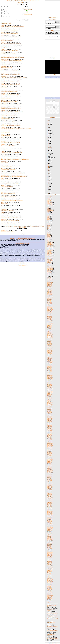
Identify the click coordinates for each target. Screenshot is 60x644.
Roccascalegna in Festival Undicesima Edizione (10, 30)
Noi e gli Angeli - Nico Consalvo (7, 187)
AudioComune (50, 203)
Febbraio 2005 (49, 313)
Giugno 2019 (49, 508)
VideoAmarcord (50, 242)
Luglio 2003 (49, 291)
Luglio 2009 (49, 373)
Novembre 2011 (50, 405)
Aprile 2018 (49, 492)
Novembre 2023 (50, 568)
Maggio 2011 (49, 398)
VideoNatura (49, 265)
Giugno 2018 (49, 494)
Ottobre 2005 (49, 322)
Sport (2, 223)
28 (31, 226)
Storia (2, 179)
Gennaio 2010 (49, 380)
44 (24, 227)
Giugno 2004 (49, 304)
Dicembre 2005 (50, 324)
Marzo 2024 (49, 573)
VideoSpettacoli (50, 269)
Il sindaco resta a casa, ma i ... (52, 613)
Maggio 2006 (49, 330)
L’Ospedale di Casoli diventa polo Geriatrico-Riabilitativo (11, 152)
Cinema (48, 212)
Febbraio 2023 (49, 558)
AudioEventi (49, 204)
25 (28, 226)
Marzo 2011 (49, 396)
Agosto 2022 (49, 551)
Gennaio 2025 (49, 584)
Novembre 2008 (50, 364)
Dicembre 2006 (50, 338)
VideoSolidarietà (50, 268)
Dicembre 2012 (50, 419)
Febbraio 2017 (49, 476)
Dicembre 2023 (50, 569)
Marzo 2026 (49, 600)
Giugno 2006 (49, 331)
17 (19, 226)
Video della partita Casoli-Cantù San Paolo (9, 54)
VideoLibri (49, 262)
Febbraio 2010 (49, 381)
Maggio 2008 (49, 357)
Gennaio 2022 (49, 543)
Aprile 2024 (49, 574)
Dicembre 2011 (50, 406)
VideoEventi (3, 63)
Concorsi (3, 196)
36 (40, 226)
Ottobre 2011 (49, 404)
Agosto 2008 (49, 360)
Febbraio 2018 (49, 490)
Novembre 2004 (50, 309)
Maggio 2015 (49, 452)
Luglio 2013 (49, 427)
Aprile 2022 (49, 546)
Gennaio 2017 (49, 475)
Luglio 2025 (49, 591)
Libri (2, 22)
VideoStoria (49, 272)
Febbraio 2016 (49, 463)
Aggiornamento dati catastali (6, 207)
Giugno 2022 (49, 549)
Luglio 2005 (49, 319)
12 (13, 226)
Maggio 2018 (49, 493)
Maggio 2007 (49, 343)
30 (33, 226)
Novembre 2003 (50, 296)
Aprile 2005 (49, 315)
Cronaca (48, 218)
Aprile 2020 (49, 519)
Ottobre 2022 (49, 553)
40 (20, 227)
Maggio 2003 (49, 289)
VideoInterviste (50, 260)
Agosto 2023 (49, 565)
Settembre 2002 (50, 280)
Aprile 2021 (49, 533)
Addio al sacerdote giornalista (6, 166)
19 (21, 226)
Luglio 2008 (49, 359)
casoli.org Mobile (52, 75)
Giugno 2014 (49, 440)
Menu (48, 229)
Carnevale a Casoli (4, 163)
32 (35, 226)
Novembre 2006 (50, 337)
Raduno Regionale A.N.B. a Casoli (7, 64)
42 (22, 227)
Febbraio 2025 (49, 585)
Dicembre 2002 (50, 283)
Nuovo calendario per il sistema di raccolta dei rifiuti (10, 142)
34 (38, 226)
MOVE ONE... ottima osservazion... (51, 623)
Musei (48, 231)
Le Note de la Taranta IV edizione (7, 40)
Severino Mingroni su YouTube (7, 67)
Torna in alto (22, 263)
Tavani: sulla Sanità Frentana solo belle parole (9, 50)
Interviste (49, 225)
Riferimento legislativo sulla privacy (23, 243)
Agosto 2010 (49, 388)
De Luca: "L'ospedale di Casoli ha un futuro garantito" (11, 125)
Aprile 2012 (49, 410)
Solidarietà (3, 145)
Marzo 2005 (49, 314)
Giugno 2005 (49, 317)
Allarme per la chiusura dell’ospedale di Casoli (9, 156)
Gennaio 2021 (49, 529)
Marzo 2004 (49, 300)
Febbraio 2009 (49, 367)
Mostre (48, 230)
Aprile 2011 (49, 397)
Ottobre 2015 (49, 458)
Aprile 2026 (49, 601)
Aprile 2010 (49, 383)
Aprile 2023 (49, 560)
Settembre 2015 (50, 457)
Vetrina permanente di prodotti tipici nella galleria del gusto (12, 112)
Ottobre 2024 (49, 580)
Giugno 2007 (49, 345)
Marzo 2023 (49, 559)
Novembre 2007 (50, 350)
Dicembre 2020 (50, 528)
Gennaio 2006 (49, 325)
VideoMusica (49, 264)
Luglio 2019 (49, 509)
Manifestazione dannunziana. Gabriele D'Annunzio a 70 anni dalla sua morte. (15, 159)
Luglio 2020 (49, 523)
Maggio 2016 (49, 466)
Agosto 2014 (49, 442)
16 (17, 226)
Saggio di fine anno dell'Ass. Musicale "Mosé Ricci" (10, 74)
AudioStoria (49, 206)
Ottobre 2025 (49, 594)
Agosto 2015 (49, 456)
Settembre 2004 (50, 307)
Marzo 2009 (49, 368)
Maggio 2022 (49, 548)
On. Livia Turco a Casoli (5, 132)
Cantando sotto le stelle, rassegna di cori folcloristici (10, 84)
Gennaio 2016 (49, 461)
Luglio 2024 (49, 577)
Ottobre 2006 (49, 336)
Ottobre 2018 (49, 499)
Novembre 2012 (50, 418)
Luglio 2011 (49, 400)
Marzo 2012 (49, 409)
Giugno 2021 (49, 535)
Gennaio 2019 (49, 502)
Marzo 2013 (49, 423)
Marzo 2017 (49, 477)
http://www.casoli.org (28, 9)
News (12, 1)
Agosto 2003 (49, 292)
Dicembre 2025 (50, 596)
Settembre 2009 (50, 375)
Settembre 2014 (50, 443)
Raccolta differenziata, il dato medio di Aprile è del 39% (11, 108)
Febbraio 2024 (49, 571)
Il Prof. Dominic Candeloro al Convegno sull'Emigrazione (11, 61)
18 (20, 226)
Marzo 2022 (49, 545)
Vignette (48, 274)
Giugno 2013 (49, 426)
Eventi (2, 29)
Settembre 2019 (50, 511)
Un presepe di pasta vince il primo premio (8, 197)
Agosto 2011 (49, 401)
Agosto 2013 (49, 429)
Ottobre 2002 (49, 281)
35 (39, 226)
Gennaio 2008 (49, 353)
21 (23, 226)
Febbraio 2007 (49, 340)
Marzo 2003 (49, 287)
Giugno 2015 (49, 453)
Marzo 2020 (49, 518)
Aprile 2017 (49, 478)
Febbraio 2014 (49, 435)
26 (29, 226)
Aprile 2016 (49, 465)
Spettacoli (49, 239)
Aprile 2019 (49, 506)
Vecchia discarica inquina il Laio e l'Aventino (9, 101)
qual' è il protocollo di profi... (52, 616)
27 (30, 226)
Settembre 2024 (50, 579)
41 (21, 227)
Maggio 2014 (49, 439)
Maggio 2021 (49, 534)
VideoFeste (49, 258)
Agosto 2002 (49, 279)
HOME (8, 1)
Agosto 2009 (49, 374)
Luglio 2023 (49, 563)
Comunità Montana (50, 214)
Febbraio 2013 (49, 422)
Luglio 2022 (49, 550)
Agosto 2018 (49, 497)
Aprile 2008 (49, 356)
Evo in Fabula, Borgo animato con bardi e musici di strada (11, 44)
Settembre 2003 (50, 294)
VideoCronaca (4, 66)
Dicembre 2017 (50, 487)
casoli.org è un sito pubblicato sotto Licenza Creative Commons (22, 238)
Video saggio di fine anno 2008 (7, 47)
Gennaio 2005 (49, 312)
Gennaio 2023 (49, 557)
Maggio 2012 (49, 412)
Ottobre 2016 (49, 472)
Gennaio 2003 (49, 285)
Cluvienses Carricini (5, 88)
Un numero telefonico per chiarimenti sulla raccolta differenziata (13, 173)
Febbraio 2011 (49, 395)
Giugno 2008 (49, 358)
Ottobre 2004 (49, 308)
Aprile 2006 (49, 329)
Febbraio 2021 (49, 531)
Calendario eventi (50, 210)
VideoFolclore (4, 77)
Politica (3, 117)
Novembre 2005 (50, 323)
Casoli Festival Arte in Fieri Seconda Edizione (9, 33)
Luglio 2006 (49, 332)
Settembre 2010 (50, 389)
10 (11, 226)
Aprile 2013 (49, 424)
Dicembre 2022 (50, 556)
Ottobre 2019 (49, 512)
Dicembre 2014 (50, 447)
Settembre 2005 (50, 321)
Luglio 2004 (49, 305)
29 (32, 226)
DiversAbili (3, 121)
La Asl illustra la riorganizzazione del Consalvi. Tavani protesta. (12, 57)
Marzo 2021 (49, 532)
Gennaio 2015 (49, 448)
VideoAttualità (50, 248)
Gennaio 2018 (49, 489)
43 (23, 227)
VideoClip (49, 251)
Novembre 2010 (50, 391)
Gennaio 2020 (49, 516)
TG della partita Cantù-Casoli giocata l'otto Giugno (10, 81)
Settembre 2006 (50, 334)
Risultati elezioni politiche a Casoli (7, 118)
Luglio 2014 (49, 441)
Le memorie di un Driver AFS (6, 180)
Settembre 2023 (50, 566)
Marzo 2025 (49, 586)
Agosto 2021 (49, 537)
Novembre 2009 (50, 377)
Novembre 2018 (50, 500)
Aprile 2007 (49, 342)
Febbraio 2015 (49, 449)
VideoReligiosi (4, 90)
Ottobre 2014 (49, 444)
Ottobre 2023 (49, 567)
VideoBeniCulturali (50, 249)
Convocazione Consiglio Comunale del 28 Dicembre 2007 (11, 217)
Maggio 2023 (49, 561)
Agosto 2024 (49, 578)
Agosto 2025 (49, 592)
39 (43, 226)
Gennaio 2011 (49, 393)
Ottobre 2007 (49, 349)
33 (37, 226)
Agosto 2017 (49, 483)
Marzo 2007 (49, 341)
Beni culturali (49, 209)
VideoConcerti (4, 46)
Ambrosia (3, 111)
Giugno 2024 (49, 576)
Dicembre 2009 (50, 379)
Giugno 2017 (49, 481)
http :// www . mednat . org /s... (52, 638)
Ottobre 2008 (49, 363)
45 (25, 227)
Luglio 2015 (49, 455)
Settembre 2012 (50, 416)
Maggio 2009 (49, 371)
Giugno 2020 (49, 522)
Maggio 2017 (49, 480)
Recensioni (49, 235)
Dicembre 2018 (50, 501)
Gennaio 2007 (49, 339)
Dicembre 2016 (50, 474)
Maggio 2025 (49, 588)
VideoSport (3, 53)
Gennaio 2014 (49, 434)
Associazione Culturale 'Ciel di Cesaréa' (8, 170)
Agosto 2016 (49, 469)
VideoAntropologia (50, 246)
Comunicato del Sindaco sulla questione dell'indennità (11, 183)
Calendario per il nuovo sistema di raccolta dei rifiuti (10, 190)
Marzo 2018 (49, 491)
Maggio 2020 (49, 520)
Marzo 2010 (49, 382)
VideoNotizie (21, 1)
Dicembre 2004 (50, 311)
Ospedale (3, 25)
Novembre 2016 (50, 473)
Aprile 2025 (49, 587)
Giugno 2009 (49, 372)
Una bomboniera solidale (5, 149)
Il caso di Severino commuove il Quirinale (9, 122)
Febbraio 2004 (49, 299)
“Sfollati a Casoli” (4, 204)
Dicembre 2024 (50, 583)
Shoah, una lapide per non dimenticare (8, 193)
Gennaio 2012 (49, 407)
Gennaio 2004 (49, 298)
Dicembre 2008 (50, 365)
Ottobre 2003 (49, 295)
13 (14, 226)
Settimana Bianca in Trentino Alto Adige (8, 224)
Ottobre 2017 (49, 485)
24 (26, 226)
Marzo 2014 (49, 436)
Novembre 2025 (50, 595)
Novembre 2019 (50, 514)
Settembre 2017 (50, 484)
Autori (38, 1)
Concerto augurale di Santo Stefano (7, 210)
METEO (53, 30)
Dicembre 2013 (50, 433)
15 (16, 226)
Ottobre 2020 (49, 526)
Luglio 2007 (49, 346)
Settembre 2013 (50, 430)
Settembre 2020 (50, 525)
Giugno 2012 (49, 413)
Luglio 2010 (49, 387)
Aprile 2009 (49, 370)
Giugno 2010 (49, 385)
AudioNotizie (27, 1)
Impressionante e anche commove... (51, 610)
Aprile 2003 (49, 288)
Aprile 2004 (49, 302)
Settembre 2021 (50, 539)
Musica (48, 232)
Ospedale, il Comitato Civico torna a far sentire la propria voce (12, 27)
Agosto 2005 (49, 320)
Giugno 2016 (49, 467)
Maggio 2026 (49, 602)
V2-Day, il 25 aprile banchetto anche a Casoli (9, 115)
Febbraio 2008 (49, 354)
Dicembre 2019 (50, 515)
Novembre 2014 (50, 446)
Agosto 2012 (49, 415)
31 (34, 226)
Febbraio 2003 (49, 286)
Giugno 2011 (49, 399)
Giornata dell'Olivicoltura (6, 135)
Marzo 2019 (49, 505)
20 (22, 226)
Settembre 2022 (50, 552)
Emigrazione (49, 221)
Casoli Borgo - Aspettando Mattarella (8, 232)
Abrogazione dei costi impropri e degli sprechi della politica (12, 200)
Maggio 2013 (49, 425)
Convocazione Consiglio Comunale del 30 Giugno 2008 (11, 71)
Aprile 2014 (49, 438)
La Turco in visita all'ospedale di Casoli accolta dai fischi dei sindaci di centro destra (16, 129)
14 (15, 226)
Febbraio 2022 (49, 544)
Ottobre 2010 (49, 390)
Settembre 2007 (50, 348)
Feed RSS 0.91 (52, 18)
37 (41, 226)
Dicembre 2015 (50, 460)
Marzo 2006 (49, 328)
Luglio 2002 (49, 278)
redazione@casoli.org (28, 14)
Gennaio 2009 (49, 366)
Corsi (48, 217)
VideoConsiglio (50, 254)
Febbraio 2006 (49, 326)
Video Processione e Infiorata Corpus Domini (9, 91)
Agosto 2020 (49, 524)
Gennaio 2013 (49, 421)
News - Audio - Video (52, 195)
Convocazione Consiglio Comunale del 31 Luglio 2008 (11, 37)
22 (24, 226)
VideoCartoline (50, 250)
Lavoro (48, 226)
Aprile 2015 (49, 451)
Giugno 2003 (49, 290)
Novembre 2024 (50, 582)
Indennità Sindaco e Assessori (6, 214)
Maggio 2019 (49, 507)
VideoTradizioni (50, 273)
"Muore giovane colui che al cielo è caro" (8, 146)
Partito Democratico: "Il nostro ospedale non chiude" (10, 139)
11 (12, 226)
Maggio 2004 (49, 303)
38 (42, 226)
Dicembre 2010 (50, 392)
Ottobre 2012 (49, 417)
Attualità (48, 201)
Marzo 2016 (49, 464)
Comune (3, 36)
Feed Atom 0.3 (52, 19)
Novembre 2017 (50, 486)
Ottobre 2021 (49, 540)
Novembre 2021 (50, 541)
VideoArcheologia (50, 247)
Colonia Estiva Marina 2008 (6, 98)
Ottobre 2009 (49, 376)
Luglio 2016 (49, 468)
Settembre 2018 (50, 498)
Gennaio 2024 (49, 570)
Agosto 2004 (49, 306)
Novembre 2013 (50, 432)
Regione (48, 237)
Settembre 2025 (50, 593)
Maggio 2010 (49, 384)
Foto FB (48, 223)
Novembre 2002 (50, 282)
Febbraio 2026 (49, 599)
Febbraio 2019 (49, 503)
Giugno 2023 (49, 562)
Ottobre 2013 (49, 431)
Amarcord (49, 197)
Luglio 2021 (49, 536)
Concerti (3, 39)
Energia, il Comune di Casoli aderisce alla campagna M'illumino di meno (14, 176)
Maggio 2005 (49, 316)
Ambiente (3, 94)
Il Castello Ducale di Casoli (6, 23)
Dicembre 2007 (50, 351)
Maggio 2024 (49, 575)
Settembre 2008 (50, 362)
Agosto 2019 (49, 510)
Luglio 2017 (49, 482)
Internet (48, 224)
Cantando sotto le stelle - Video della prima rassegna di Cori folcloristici (14, 78)
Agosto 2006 (49, 333)
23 (25, 226)
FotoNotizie (16, 1)
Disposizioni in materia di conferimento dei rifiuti (10, 95)
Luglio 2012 (49, 414)
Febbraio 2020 (49, 517)
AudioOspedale (50, 205)
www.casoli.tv (52, 58)
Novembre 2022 (50, 554)
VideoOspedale (50, 266)
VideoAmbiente (50, 243)
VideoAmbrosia (50, 245)
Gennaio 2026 (49, 598)
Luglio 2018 (49, 495)
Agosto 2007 (49, 347)
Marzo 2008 (49, 355)
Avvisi (2, 168)
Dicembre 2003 (50, 297)
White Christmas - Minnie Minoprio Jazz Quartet (10, 221)
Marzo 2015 (49, 450)
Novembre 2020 (50, 527)
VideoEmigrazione (4, 60)
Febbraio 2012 (49, 408)
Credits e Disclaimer (22, 265)
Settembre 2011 (50, 402)
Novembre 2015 (50, 459)
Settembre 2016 (50, 470)
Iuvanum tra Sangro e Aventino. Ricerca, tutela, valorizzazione (12, 105)
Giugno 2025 (49, 590)
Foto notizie (3, 231)
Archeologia (3, 87)
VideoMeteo (49, 263)
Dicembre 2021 (50, 542)
